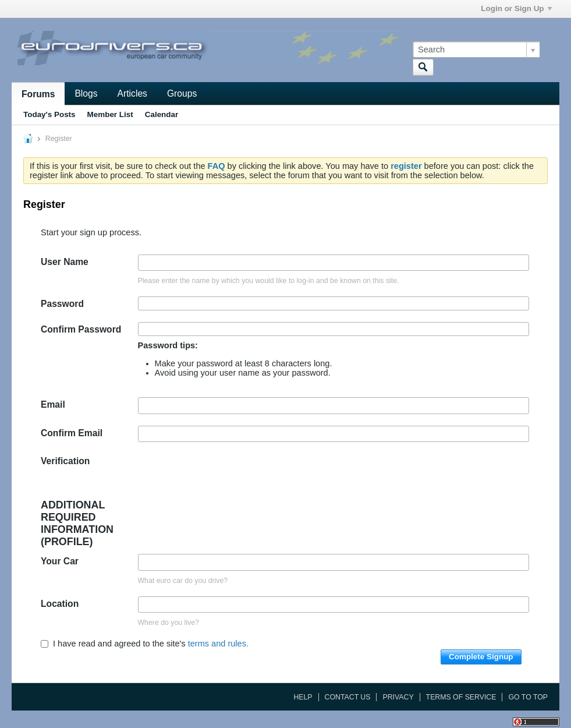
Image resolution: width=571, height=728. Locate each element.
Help (303, 697)
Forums (38, 94)
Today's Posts (49, 114)
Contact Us (348, 697)
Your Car (60, 561)
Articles (132, 93)
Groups (182, 93)
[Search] (476, 50)
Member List (110, 114)
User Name (65, 262)
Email (53, 404)
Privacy (398, 697)
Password (62, 304)
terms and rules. (218, 644)
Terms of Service (461, 697)
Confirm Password (81, 329)
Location (60, 604)
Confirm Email (72, 433)
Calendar (162, 114)
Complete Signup (481, 657)
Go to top (528, 697)
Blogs (86, 93)
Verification (65, 461)
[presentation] (226, 476)
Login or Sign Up (516, 8)
